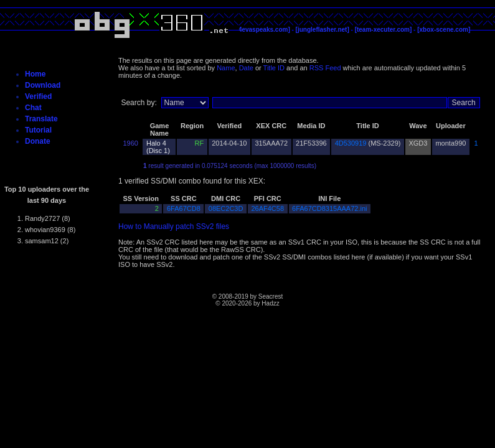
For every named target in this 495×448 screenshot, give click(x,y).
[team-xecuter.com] (384, 30)
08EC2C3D (226, 208)
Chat (33, 108)
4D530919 (351, 143)
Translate (41, 119)
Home (35, 74)
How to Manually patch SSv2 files (174, 226)
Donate (38, 141)
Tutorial (38, 130)
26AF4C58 (267, 208)
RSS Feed (325, 68)
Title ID (274, 68)
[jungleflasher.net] (323, 30)
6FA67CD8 (184, 208)
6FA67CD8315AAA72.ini (329, 208)
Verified (38, 96)
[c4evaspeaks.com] (262, 30)
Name (226, 68)
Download (43, 85)
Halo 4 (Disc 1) (158, 147)
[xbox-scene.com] (444, 30)
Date (246, 68)
